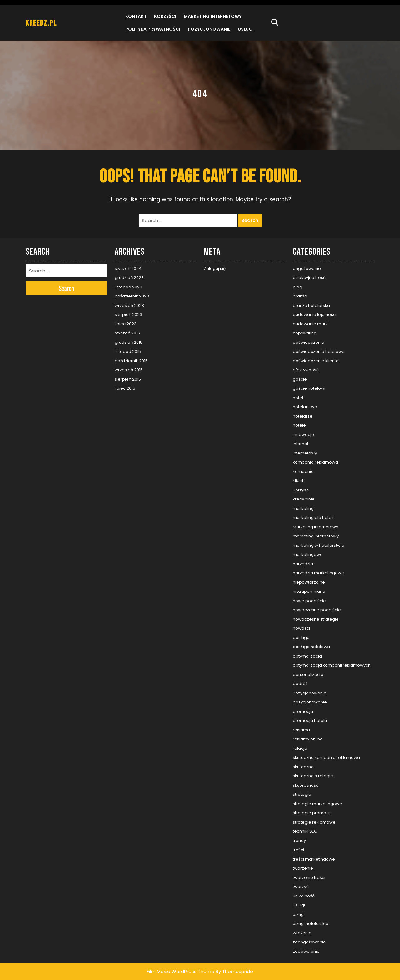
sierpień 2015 (128, 379)
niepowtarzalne (309, 582)
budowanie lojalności (315, 315)
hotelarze (303, 416)
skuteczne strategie (313, 776)
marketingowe (308, 554)
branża (300, 296)
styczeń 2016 (127, 333)
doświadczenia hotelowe (319, 351)
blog (297, 287)
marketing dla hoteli (313, 518)
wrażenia (302, 933)
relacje (300, 748)
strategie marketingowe (317, 804)
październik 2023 (132, 296)
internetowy (305, 453)
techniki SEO (305, 831)
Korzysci (301, 490)
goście (300, 379)
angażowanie (307, 269)
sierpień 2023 (128, 315)
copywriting (305, 333)
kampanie (303, 472)
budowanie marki (311, 324)
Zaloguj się (215, 269)
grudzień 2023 (129, 278)
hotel (298, 398)
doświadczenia (309, 342)
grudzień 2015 (129, 342)
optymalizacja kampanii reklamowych (332, 665)
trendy (299, 841)
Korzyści (165, 16)
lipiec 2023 (126, 324)
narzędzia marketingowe (318, 573)
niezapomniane (309, 591)
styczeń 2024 (128, 269)
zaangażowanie (309, 942)
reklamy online (308, 739)
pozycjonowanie (310, 702)
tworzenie (303, 868)
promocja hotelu (310, 721)
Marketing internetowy (213, 16)
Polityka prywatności (153, 29)
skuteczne (303, 767)
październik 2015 (131, 361)
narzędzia (303, 564)
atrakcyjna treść (309, 278)
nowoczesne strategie (316, 619)
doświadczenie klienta (316, 361)
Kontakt (136, 16)
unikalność (304, 896)
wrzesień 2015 (129, 370)
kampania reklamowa (315, 462)
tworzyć (301, 887)
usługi (299, 914)
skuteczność (306, 785)
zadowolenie (306, 951)
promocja (303, 711)
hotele (299, 425)
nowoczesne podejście (317, 610)
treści (298, 850)
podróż (300, 684)
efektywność (306, 370)
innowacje (303, 435)
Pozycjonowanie (209, 29)
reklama (301, 730)
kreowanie (304, 499)
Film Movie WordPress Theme (181, 971)
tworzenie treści (309, 878)
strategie (302, 794)
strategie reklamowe (314, 822)
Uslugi (299, 905)
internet (301, 444)
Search (250, 220)
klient (298, 481)
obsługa (301, 638)
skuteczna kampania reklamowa (326, 757)
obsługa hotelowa (311, 647)
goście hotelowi (309, 388)
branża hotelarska (311, 305)
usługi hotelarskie (311, 924)
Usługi (246, 29)
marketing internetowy (316, 536)
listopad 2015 (128, 351)
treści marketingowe (314, 859)
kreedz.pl (41, 23)
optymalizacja (307, 656)
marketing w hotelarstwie (319, 545)
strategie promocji (312, 813)
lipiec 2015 (125, 388)
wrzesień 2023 (129, 305)
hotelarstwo (305, 407)
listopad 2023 (128, 287)
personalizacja (308, 675)
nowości (301, 628)
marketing (303, 508)
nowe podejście (309, 601)
